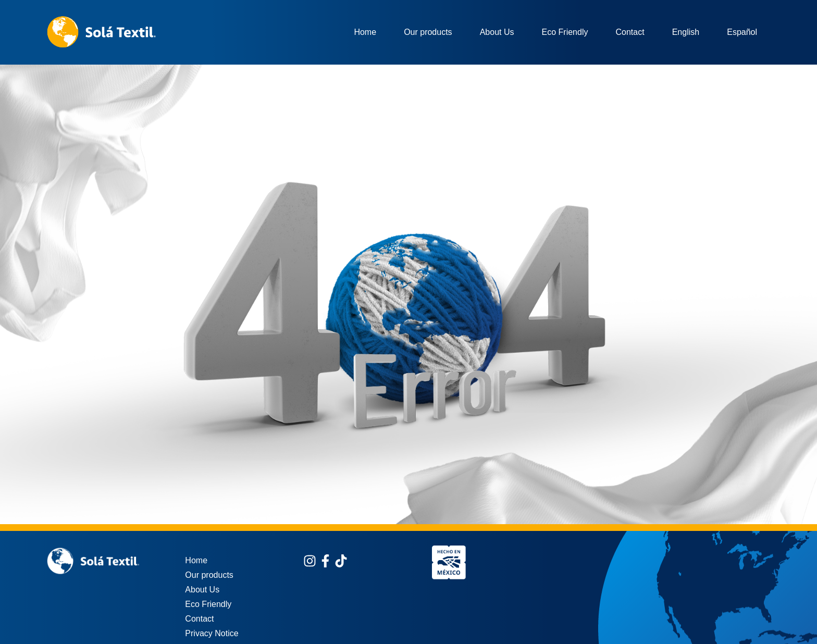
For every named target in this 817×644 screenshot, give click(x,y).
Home (365, 32)
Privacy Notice (212, 633)
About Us (497, 32)
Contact (630, 32)
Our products (428, 32)
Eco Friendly (565, 32)
